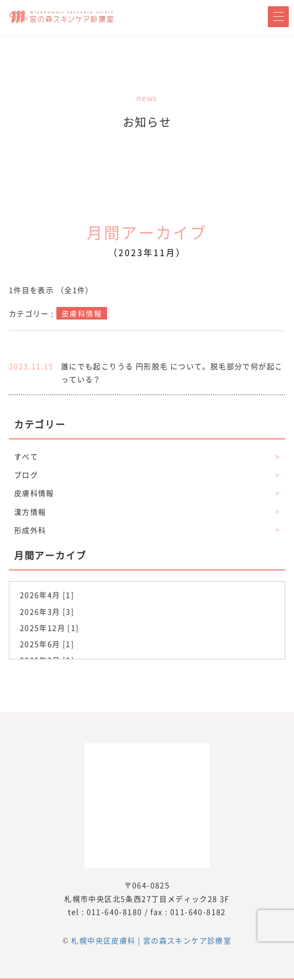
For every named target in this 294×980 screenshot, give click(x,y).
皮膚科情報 (147, 493)
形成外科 (147, 530)
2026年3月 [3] (47, 611)
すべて (147, 457)
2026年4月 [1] (47, 595)
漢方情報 (147, 512)
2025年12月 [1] (50, 628)
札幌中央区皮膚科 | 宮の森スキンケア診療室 (151, 940)
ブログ (147, 475)
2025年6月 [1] (47, 644)
